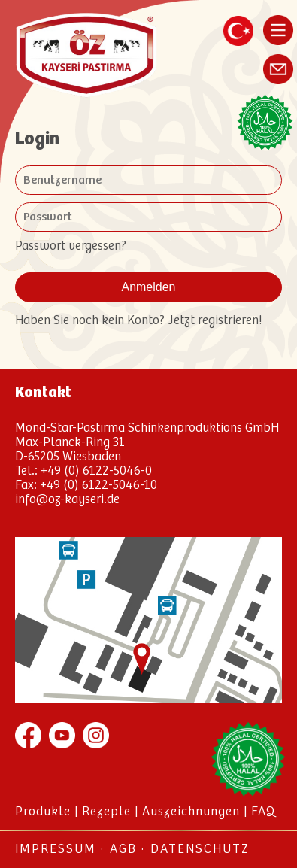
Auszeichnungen (191, 812)
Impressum (56, 850)
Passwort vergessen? (71, 246)
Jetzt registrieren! (213, 321)
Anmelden (148, 287)
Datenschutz (200, 850)
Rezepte (106, 812)
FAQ (263, 812)
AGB (123, 850)
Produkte (43, 812)
